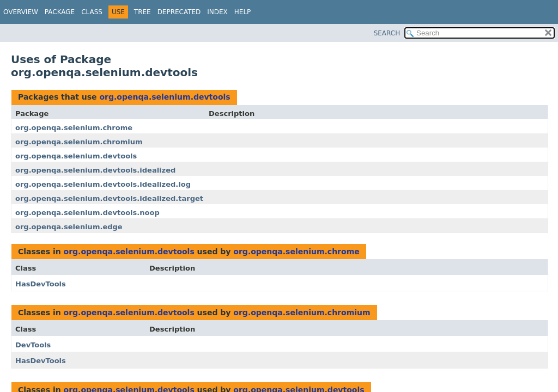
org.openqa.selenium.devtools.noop (87, 213)
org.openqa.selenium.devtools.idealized (95, 170)
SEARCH (387, 33)
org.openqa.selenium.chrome (74, 128)
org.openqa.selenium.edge (69, 227)
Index (217, 12)
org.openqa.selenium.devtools (165, 97)
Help (243, 12)
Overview (21, 12)
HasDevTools (41, 284)
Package (60, 12)
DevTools (33, 345)
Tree (142, 12)
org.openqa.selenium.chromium (79, 142)
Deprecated (179, 12)
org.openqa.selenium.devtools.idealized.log (103, 184)
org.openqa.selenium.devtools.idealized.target (109, 198)
